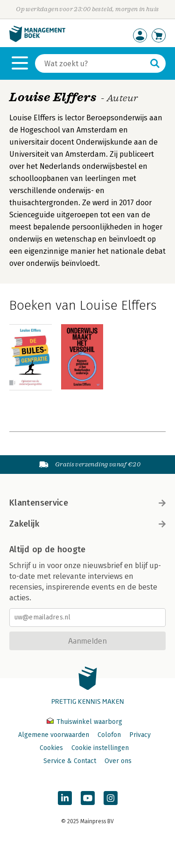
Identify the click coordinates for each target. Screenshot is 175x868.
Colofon (109, 735)
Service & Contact (70, 761)
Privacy (140, 735)
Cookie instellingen (100, 748)
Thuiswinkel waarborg (84, 722)
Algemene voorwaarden (54, 735)
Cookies (51, 748)
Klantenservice (87, 503)
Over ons (118, 761)
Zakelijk (87, 524)
